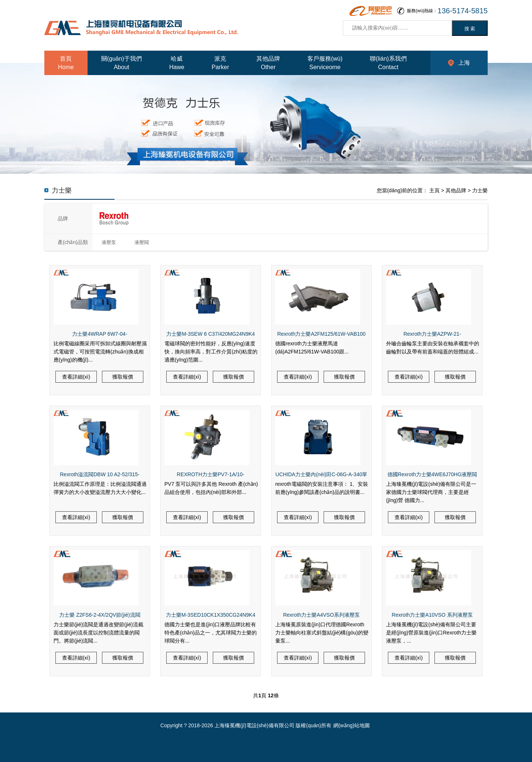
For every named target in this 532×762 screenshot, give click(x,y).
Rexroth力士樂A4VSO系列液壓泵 (321, 615)
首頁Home (66, 63)
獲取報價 (123, 377)
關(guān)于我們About (122, 63)
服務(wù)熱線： (447, 11)
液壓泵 (109, 242)
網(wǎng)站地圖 (352, 725)
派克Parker (220, 63)
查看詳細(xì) (76, 377)
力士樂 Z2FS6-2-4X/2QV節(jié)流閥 (100, 615)
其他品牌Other (268, 63)
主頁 (434, 190)
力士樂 (480, 190)
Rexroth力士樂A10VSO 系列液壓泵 (432, 615)
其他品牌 (456, 190)
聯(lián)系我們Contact (388, 63)
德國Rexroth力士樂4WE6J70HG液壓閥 (432, 474)
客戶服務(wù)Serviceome (325, 63)
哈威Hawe (177, 63)
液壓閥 (142, 242)
